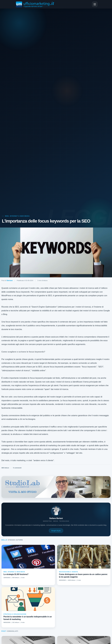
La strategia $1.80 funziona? (16, 574)
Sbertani (10, 280)
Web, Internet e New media (17, 216)
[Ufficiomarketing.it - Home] (36, 4)
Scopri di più (56, 531)
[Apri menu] (95, 4)
